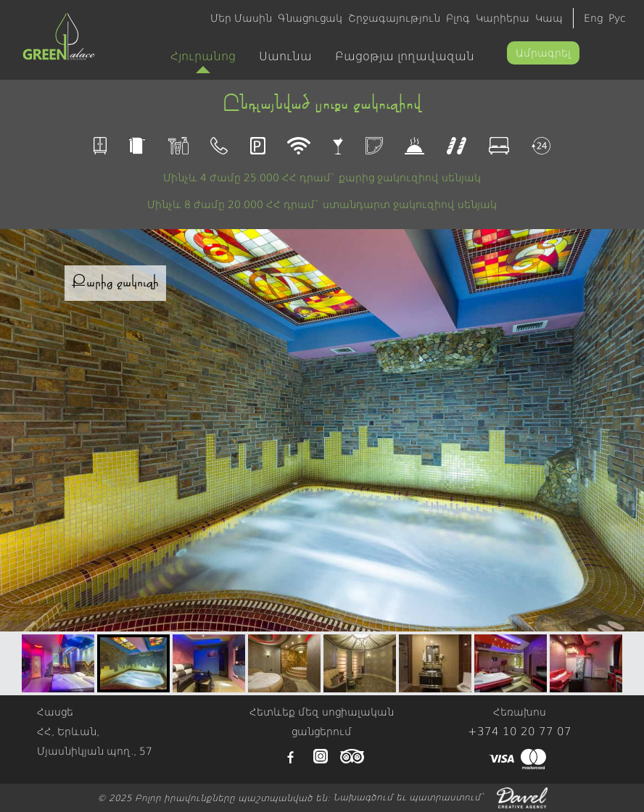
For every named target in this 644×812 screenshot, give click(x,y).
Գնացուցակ (310, 18)
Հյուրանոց (203, 61)
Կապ (549, 18)
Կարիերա (503, 18)
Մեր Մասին (241, 18)
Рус (617, 18)
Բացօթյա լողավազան (405, 56)
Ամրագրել (543, 53)
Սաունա (285, 56)
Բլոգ (458, 18)
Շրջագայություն (394, 18)
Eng (593, 18)
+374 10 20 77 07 (520, 732)
